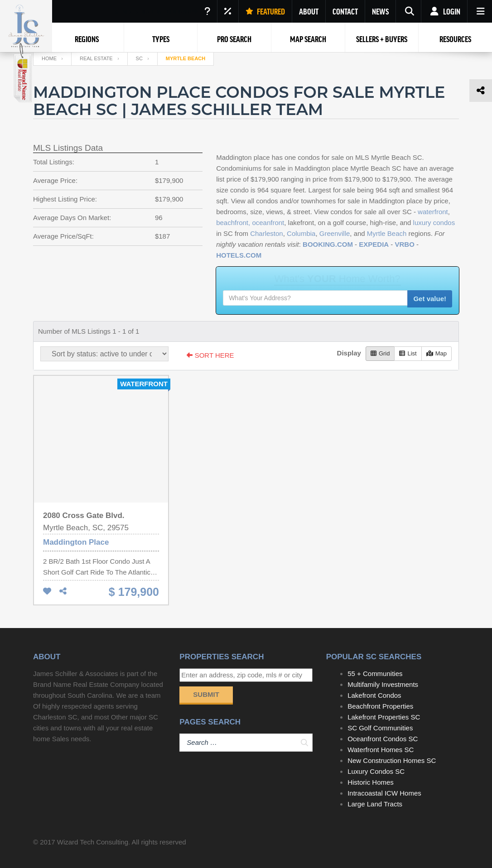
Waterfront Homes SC (381, 750)
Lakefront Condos (374, 695)
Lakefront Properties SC (384, 717)
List (408, 353)
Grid (380, 353)
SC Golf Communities (380, 728)
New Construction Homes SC (392, 760)
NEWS (380, 11)
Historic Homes (371, 782)
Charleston (267, 233)
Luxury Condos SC (376, 771)
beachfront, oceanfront (250, 223)
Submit (206, 694)
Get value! (430, 299)
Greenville (335, 233)
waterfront (433, 212)
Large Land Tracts (375, 804)
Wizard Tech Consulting (93, 842)
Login (444, 11)
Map (437, 353)
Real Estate (96, 58)
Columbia (301, 233)
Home (49, 58)
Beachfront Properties (380, 706)
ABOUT (309, 11)
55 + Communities (375, 674)
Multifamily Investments (383, 684)
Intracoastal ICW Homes (384, 793)
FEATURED (265, 11)
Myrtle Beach (387, 233)
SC (139, 58)
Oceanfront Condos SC (383, 739)
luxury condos (434, 223)
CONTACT (345, 11)
